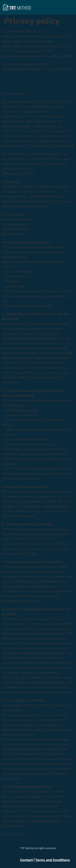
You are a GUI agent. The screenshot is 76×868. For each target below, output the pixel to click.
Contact (26, 860)
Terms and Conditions (53, 860)
